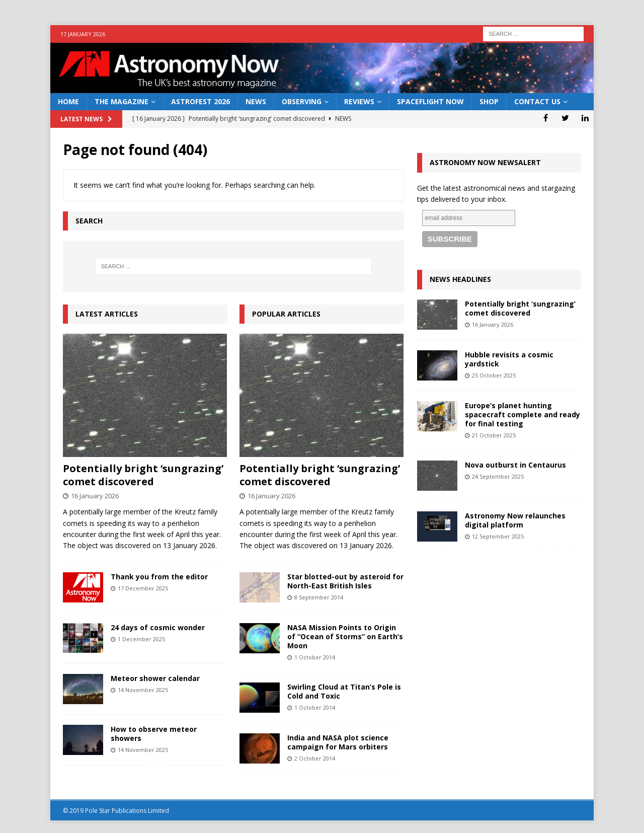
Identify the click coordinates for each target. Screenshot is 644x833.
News (256, 101)
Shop (489, 101)
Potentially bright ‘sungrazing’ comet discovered (143, 475)
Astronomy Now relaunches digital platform (515, 520)
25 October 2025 (494, 375)
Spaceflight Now (430, 101)
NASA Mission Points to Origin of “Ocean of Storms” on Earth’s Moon (345, 636)
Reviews (359, 101)
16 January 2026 (95, 496)
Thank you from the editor (159, 577)
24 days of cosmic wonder (158, 627)
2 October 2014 (315, 758)
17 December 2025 (143, 588)
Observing (302, 101)
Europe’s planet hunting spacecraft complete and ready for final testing (522, 414)
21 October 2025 (494, 435)
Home (68, 101)
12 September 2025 (498, 536)
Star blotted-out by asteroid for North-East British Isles (345, 581)
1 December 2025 (141, 639)
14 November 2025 (143, 690)
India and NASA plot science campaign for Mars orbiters (338, 742)
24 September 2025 (498, 476)
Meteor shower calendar (155, 678)
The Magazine (122, 101)
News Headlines (460, 279)
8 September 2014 (319, 597)
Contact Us (537, 101)
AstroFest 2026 (200, 101)
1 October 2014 (315, 657)
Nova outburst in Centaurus (515, 465)
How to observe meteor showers (154, 734)
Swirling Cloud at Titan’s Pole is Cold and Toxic (344, 691)
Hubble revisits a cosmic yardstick (509, 359)
